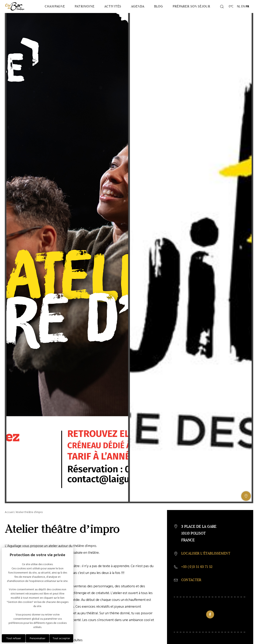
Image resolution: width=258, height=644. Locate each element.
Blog (169, 11)
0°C (230, 11)
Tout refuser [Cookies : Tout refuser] (14, 638)
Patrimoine (81, 11)
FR (247, 11)
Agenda (143, 11)
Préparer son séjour (197, 11)
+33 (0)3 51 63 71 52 (198, 579)
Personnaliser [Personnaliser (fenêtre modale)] (38, 638)
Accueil (9, 524)
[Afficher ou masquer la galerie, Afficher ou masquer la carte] (246, 508)
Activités (114, 11)
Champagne (46, 11)
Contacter (192, 592)
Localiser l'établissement (207, 566)
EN (243, 11)
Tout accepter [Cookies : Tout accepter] (61, 638)
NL (239, 11)
